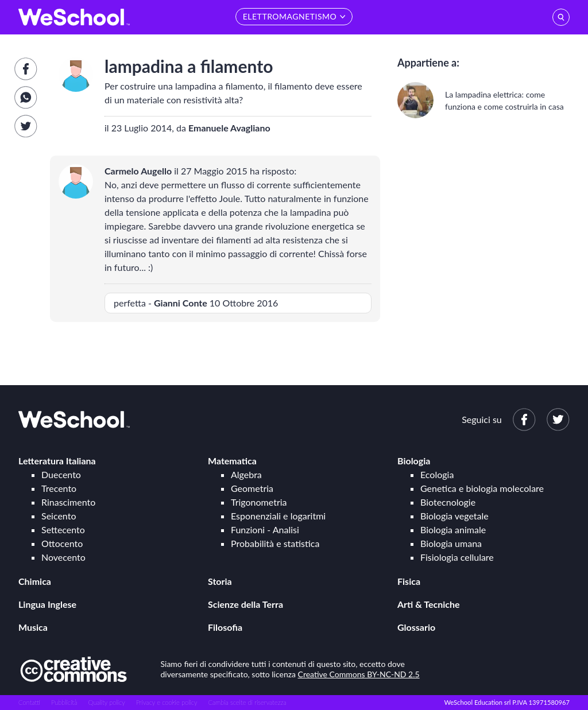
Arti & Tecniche (429, 604)
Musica (33, 627)
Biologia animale (453, 529)
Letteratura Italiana (57, 461)
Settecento (63, 529)
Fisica (409, 581)
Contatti (29, 702)
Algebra (246, 474)
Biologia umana (451, 543)
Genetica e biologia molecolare (482, 488)
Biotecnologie (448, 502)
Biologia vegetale (454, 516)
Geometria (252, 488)
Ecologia (437, 474)
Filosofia (225, 627)
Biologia (414, 461)
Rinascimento (68, 502)
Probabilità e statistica (275, 543)
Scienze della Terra (245, 604)
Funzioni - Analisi (265, 529)
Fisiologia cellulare (457, 557)
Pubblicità (64, 702)
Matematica (232, 461)
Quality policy (106, 702)
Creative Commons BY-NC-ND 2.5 (359, 674)
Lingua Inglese (47, 604)
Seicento (59, 516)
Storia (220, 581)
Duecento (61, 474)
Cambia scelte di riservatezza (247, 702)
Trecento (59, 488)
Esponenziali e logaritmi (278, 516)
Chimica (35, 581)
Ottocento (62, 543)
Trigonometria (259, 502)
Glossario (416, 627)
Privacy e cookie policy (167, 702)
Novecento (63, 557)
